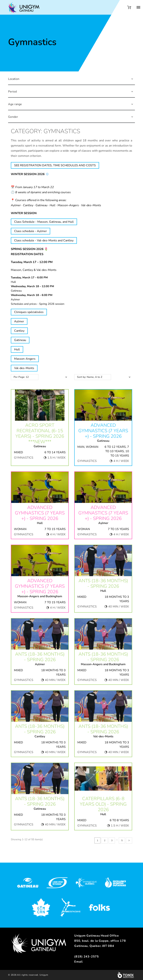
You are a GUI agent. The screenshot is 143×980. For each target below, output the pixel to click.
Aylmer (19, 321)
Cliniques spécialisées (29, 312)
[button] (132, 79)
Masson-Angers (25, 359)
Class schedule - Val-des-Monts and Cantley (44, 240)
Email (78, 962)
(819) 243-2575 (87, 957)
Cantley (19, 331)
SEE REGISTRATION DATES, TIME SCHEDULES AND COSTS (55, 165)
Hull (17, 349)
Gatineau (20, 340)
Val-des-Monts (24, 368)
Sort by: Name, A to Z (90, 377)
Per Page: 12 (21, 377)
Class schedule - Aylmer (31, 231)
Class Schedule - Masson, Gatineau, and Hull (44, 222)
